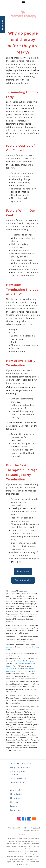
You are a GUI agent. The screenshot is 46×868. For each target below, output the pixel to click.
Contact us (15, 810)
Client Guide (16, 798)
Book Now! (2, 25)
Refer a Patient (17, 782)
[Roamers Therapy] (23, 14)
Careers (14, 806)
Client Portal (16, 794)
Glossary (14, 802)
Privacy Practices (18, 778)
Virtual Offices (17, 790)
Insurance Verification (20, 764)
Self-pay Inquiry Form (20, 767)
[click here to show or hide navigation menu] (23, 3)
